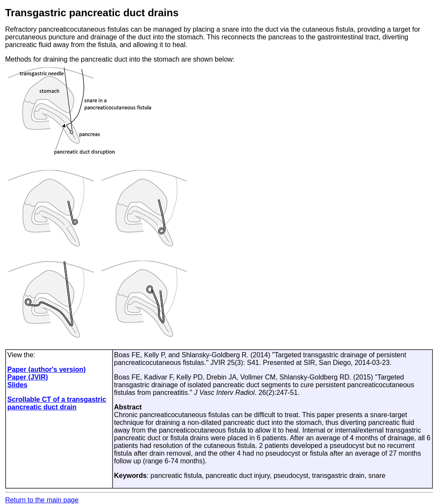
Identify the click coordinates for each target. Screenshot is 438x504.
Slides (17, 385)
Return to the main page (42, 500)
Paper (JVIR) (28, 377)
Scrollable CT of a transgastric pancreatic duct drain (57, 403)
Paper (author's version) (46, 369)
